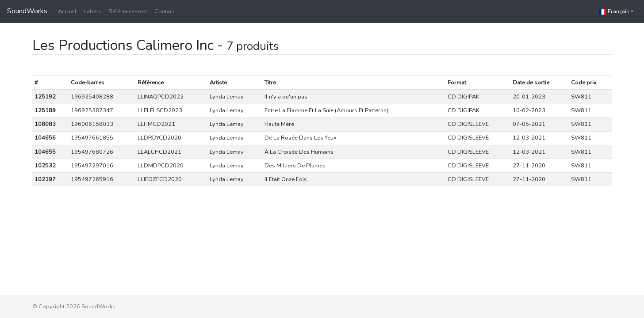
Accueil (67, 11)
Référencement (128, 11)
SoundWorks (27, 11)
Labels (92, 11)
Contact (164, 11)
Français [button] (614, 11)
